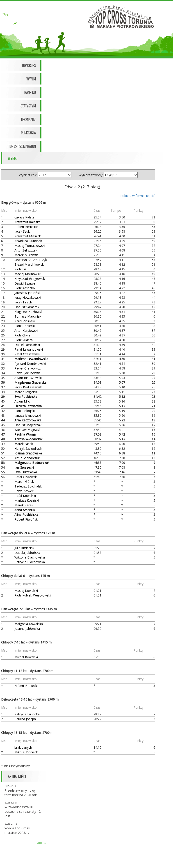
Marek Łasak (24, 444)
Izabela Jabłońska (27, 553)
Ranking (30, 92)
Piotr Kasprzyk (25, 288)
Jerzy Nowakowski (28, 297)
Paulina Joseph (25, 719)
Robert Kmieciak (26, 227)
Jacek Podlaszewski (28, 387)
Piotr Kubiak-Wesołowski (33, 595)
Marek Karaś (24, 505)
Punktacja (28, 133)
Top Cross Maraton (22, 146)
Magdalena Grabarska (30, 382)
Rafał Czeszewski (27, 354)
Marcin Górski (24, 482)
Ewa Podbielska (26, 397)
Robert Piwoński (26, 519)
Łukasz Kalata (24, 217)
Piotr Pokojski (25, 411)
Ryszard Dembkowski (30, 364)
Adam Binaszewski (28, 378)
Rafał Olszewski (26, 477)
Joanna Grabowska (28, 453)
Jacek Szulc (22, 231)
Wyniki (31, 79)
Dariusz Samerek (27, 307)
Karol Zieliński (25, 321)
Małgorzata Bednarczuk (32, 463)
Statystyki (28, 106)
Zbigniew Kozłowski (29, 312)
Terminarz (28, 119)
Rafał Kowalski (25, 496)
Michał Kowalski (26, 657)
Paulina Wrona (25, 434)
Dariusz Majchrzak (28, 425)
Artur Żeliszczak (26, 250)
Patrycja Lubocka (27, 714)
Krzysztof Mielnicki (28, 236)
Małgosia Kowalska (29, 624)
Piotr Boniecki (25, 326)
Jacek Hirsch (23, 302)
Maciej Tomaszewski (30, 246)
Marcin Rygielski (26, 392)
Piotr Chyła (22, 335)
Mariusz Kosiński (27, 500)
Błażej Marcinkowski (29, 264)
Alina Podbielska (26, 515)
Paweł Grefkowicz (27, 368)
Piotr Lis (20, 269)
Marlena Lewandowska (31, 359)
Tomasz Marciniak (28, 316)
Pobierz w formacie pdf (137, 196)
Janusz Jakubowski (28, 415)
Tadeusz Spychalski (28, 486)
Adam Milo (22, 401)
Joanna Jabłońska (27, 629)
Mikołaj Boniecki (26, 752)
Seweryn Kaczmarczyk (31, 260)
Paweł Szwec (24, 491)
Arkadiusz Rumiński (28, 241)
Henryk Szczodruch (28, 448)
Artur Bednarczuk (27, 458)
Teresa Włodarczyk (28, 439)
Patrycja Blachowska (30, 562)
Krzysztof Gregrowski (30, 279)
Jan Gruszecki (24, 467)
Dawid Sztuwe (25, 283)
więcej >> (42, 843)
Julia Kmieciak (24, 548)
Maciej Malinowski (28, 274)
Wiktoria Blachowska (30, 557)
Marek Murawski (26, 255)
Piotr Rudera (24, 340)
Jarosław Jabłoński (28, 293)
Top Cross (29, 65)
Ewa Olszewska (26, 472)
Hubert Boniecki (26, 686)
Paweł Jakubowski (27, 373)
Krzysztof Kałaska (27, 222)
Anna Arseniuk (25, 510)
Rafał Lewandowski (29, 349)
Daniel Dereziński (27, 345)
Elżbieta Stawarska (28, 406)
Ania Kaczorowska (28, 420)
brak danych (23, 747)
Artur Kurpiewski (26, 331)
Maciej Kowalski (26, 591)
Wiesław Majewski (28, 430)
